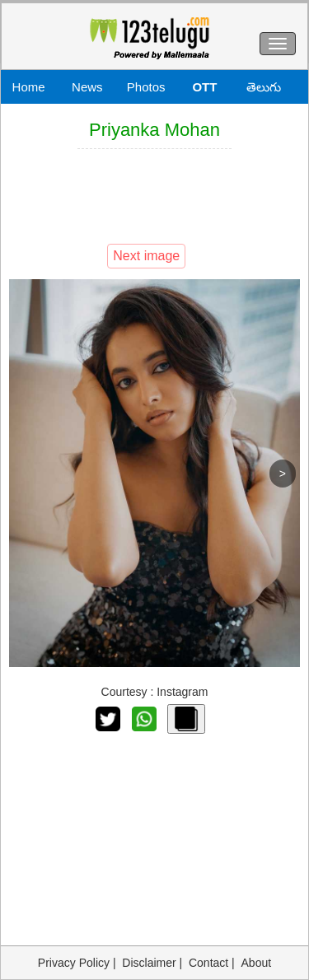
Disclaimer (149, 963)
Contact (208, 963)
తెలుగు (264, 87)
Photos (146, 87)
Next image (146, 256)
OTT (204, 87)
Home (29, 87)
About (257, 963)
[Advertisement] (155, 194)
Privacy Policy (74, 963)
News (87, 87)
